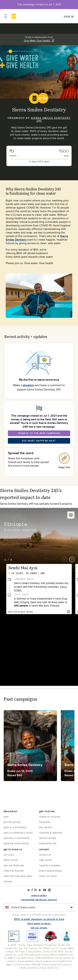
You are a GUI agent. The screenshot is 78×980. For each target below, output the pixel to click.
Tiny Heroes (46, 827)
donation (28, 385)
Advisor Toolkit (48, 838)
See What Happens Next (39, 441)
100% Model (11, 860)
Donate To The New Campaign (39, 433)
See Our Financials (14, 865)
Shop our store (48, 876)
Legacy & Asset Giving (16, 843)
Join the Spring (12, 822)
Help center (46, 860)
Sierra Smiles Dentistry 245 (51, 119)
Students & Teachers (51, 833)
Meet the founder (14, 871)
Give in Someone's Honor (18, 833)
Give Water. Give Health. (39, 41)
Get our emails (39, 928)
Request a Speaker (50, 865)
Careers (8, 881)
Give (6, 817)
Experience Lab (48, 843)
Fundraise (45, 822)
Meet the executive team (18, 876)
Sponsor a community (16, 838)
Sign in (69, 17)
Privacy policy (39, 895)
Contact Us (45, 855)
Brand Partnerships (51, 871)
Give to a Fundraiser (15, 827)
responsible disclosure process (39, 900)
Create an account (50, 817)
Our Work (9, 855)
